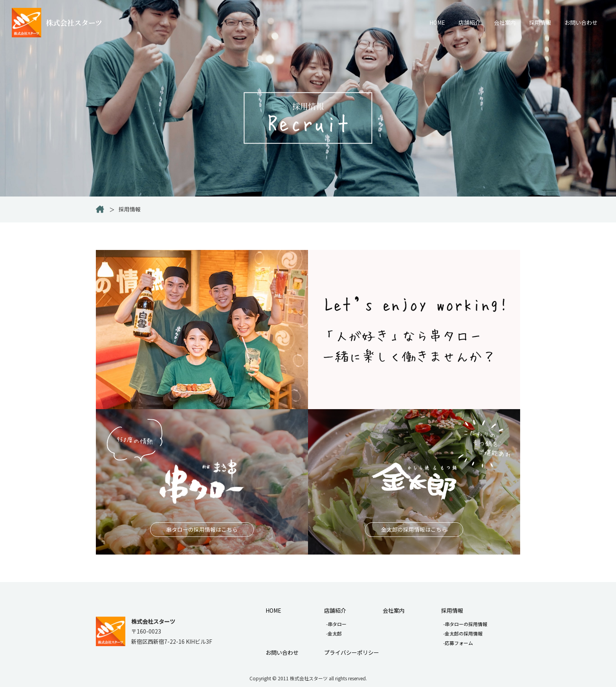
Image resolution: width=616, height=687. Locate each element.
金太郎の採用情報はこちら (414, 529)
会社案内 (505, 22)
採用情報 (540, 22)
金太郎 (335, 633)
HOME (437, 22)
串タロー (337, 624)
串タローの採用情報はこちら (202, 529)
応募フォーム (459, 643)
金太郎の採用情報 (464, 633)
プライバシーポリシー (352, 652)
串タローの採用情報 (466, 624)
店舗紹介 (469, 22)
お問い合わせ (581, 22)
